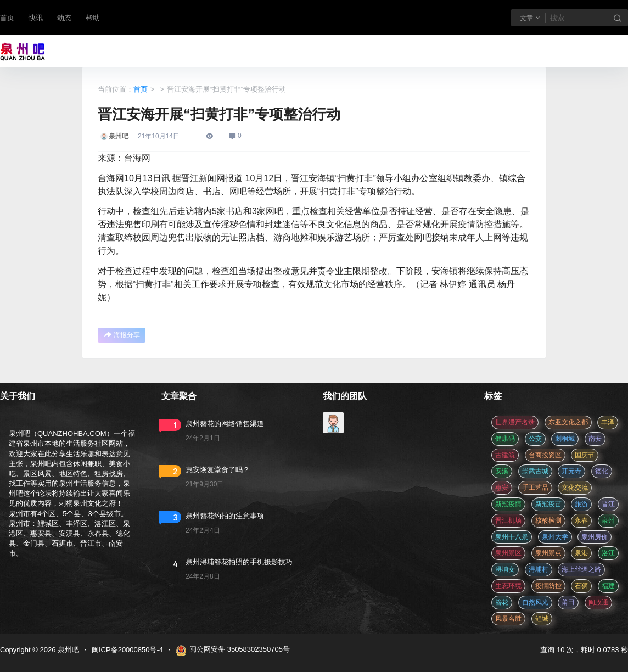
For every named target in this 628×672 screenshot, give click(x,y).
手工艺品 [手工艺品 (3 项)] (535, 488)
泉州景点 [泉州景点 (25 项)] (548, 553)
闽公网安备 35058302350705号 (233, 651)
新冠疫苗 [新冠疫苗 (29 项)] (548, 504)
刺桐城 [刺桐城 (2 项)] (565, 439)
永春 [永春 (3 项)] (581, 520)
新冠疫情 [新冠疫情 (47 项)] (508, 504)
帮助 (93, 18)
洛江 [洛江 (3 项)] (608, 553)
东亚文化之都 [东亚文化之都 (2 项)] (568, 422)
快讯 (36, 18)
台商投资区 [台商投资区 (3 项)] (545, 455)
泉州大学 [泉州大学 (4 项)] (555, 537)
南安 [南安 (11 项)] (595, 439)
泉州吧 (67, 650)
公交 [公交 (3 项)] (535, 439)
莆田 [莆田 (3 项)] (568, 602)
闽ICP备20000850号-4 (127, 650)
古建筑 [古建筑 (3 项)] (505, 455)
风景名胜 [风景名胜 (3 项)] (508, 619)
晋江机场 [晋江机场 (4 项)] (508, 520)
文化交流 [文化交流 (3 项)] (575, 488)
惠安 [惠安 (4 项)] (502, 488)
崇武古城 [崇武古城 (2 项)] (535, 471)
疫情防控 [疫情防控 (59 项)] (548, 586)
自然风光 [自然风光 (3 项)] (535, 602)
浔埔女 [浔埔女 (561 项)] (505, 569)
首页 (7, 18)
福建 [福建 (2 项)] (608, 586)
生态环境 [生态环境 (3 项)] (508, 586)
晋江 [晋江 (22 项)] (608, 504)
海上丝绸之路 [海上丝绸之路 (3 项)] (581, 569)
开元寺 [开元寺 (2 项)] (571, 471)
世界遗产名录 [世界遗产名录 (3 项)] (515, 422)
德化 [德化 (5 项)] (602, 471)
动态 (64, 18)
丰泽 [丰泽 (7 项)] (608, 422)
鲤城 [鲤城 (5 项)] (542, 619)
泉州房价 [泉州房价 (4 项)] (595, 537)
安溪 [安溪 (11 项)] (502, 471)
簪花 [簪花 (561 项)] (502, 602)
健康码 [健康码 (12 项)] (505, 439)
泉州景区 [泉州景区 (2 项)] (508, 553)
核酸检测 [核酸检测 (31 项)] (548, 520)
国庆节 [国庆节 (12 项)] (585, 455)
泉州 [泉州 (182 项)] (608, 520)
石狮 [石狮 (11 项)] (581, 586)
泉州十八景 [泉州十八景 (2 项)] (512, 537)
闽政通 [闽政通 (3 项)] (598, 602)
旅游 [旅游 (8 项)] (581, 504)
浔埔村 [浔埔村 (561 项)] (539, 569)
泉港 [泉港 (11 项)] (581, 553)
